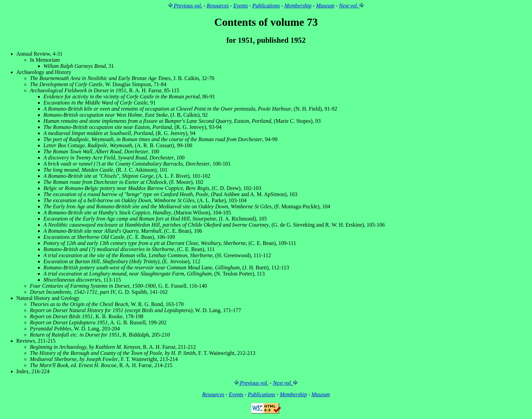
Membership (298, 6)
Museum (325, 6)
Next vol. (351, 6)
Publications (266, 6)
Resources (218, 6)
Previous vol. (185, 6)
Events (241, 6)
